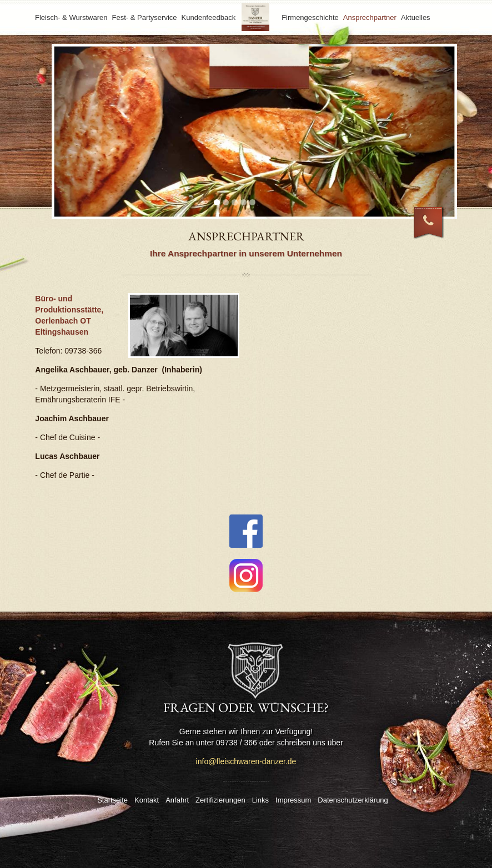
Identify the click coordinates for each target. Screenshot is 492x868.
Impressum (293, 800)
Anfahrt (177, 800)
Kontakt (147, 800)
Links (260, 800)
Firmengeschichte (310, 17)
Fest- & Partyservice (145, 17)
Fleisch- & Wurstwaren (71, 17)
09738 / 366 (435, 229)
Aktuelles (416, 17)
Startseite (112, 800)
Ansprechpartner (370, 17)
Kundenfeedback (209, 17)
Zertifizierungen (220, 800)
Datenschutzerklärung (353, 800)
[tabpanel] (254, 132)
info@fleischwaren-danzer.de (246, 761)
